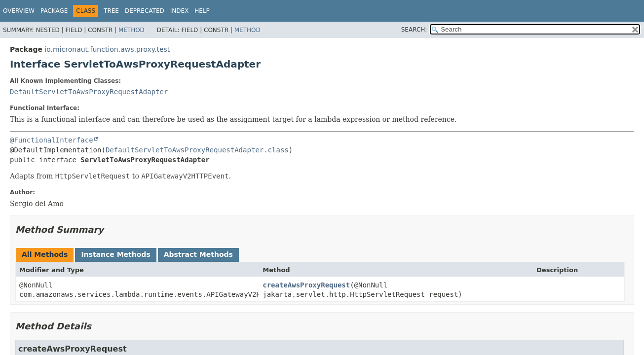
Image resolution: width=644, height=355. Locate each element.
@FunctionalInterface (52, 140)
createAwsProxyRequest (306, 285)
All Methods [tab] (45, 254)
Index (180, 11)
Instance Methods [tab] (115, 254)
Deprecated (145, 11)
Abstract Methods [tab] (198, 254)
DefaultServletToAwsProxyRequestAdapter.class (197, 150)
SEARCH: (414, 30)
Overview (19, 11)
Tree (111, 11)
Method (132, 30)
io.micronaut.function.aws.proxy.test (107, 49)
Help (202, 11)
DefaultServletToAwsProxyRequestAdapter (89, 92)
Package (54, 11)
